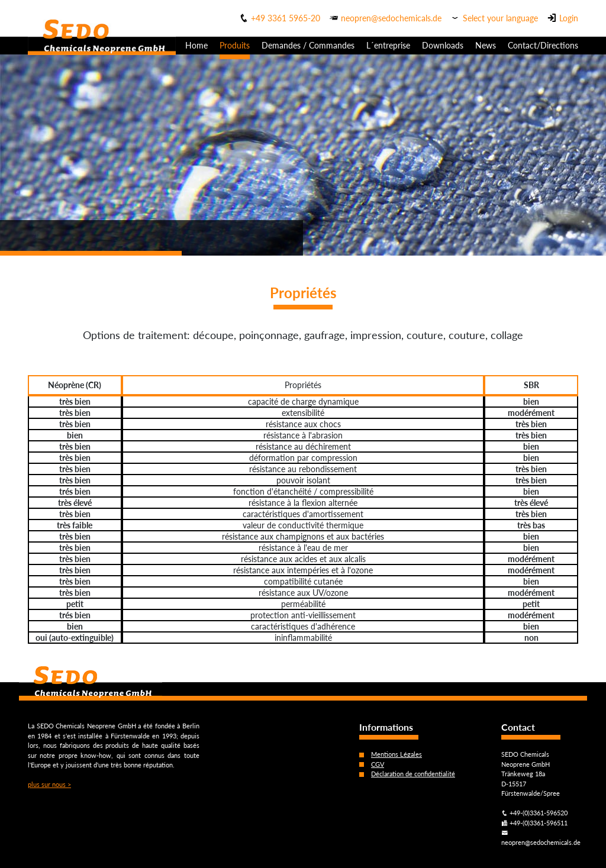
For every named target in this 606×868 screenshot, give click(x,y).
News (486, 45)
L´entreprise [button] (388, 45)
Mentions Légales (397, 754)
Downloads (443, 45)
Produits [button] (235, 45)
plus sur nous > (49, 784)
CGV (378, 764)
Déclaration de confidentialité (413, 774)
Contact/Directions (543, 45)
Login (569, 18)
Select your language (500, 18)
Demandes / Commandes (308, 45)
